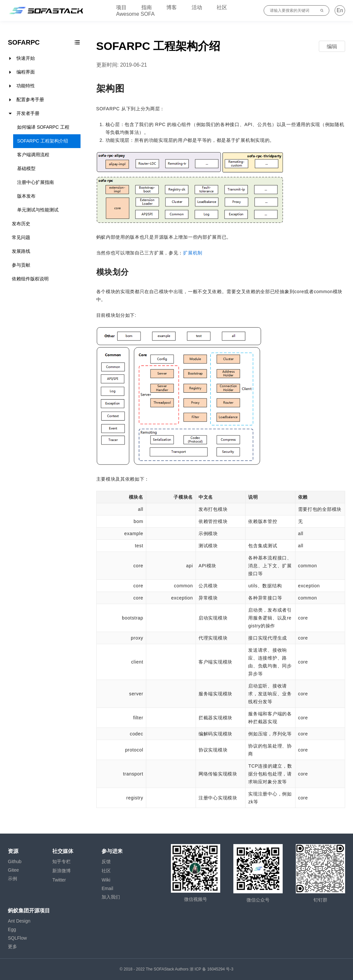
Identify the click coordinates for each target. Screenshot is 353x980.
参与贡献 (21, 265)
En (340, 10)
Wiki (106, 880)
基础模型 (26, 168)
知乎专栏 (61, 861)
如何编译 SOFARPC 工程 (43, 127)
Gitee (13, 870)
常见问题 (21, 237)
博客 (172, 7)
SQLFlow (17, 938)
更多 (12, 947)
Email (107, 888)
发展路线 (21, 251)
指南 (147, 7)
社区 (222, 7)
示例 (12, 879)
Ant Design (19, 921)
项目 (121, 7)
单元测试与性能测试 (38, 210)
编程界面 (26, 72)
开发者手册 (28, 113)
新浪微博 (61, 871)
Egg (12, 929)
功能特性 (26, 86)
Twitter (59, 880)
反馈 (106, 861)
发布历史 (21, 224)
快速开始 (26, 58)
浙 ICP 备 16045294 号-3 (212, 969)
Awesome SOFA (135, 14)
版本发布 (26, 196)
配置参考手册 (30, 99)
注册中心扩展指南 (35, 182)
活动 (197, 7)
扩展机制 (193, 253)
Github (15, 861)
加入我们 (111, 897)
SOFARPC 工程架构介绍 (43, 141)
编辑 (332, 46)
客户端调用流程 (33, 155)
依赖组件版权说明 (30, 279)
